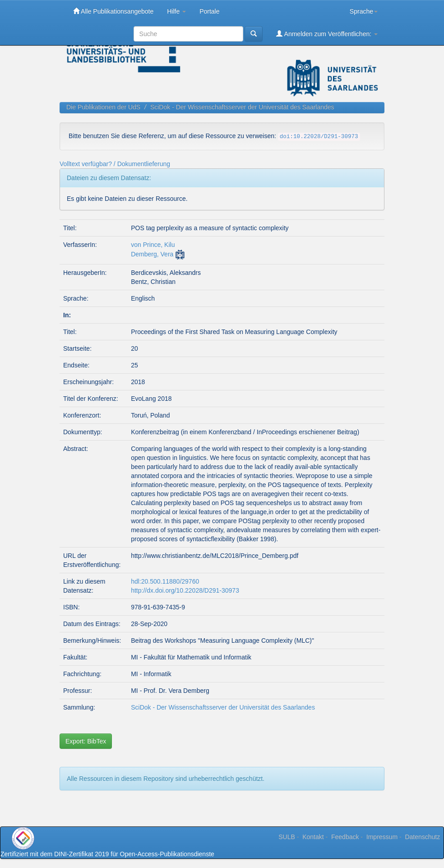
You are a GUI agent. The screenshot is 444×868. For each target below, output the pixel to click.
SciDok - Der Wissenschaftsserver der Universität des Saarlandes (242, 107)
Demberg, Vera (152, 254)
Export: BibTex (86, 741)
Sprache (364, 11)
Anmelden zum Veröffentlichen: (327, 34)
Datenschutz (422, 837)
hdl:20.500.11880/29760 (165, 581)
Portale (209, 11)
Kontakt (313, 837)
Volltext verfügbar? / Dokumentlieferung (115, 164)
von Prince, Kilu (153, 245)
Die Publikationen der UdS (103, 107)
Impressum (382, 837)
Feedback (345, 837)
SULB (287, 837)
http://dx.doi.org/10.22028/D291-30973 (185, 590)
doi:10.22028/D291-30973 (319, 137)
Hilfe (176, 11)
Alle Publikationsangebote (113, 11)
